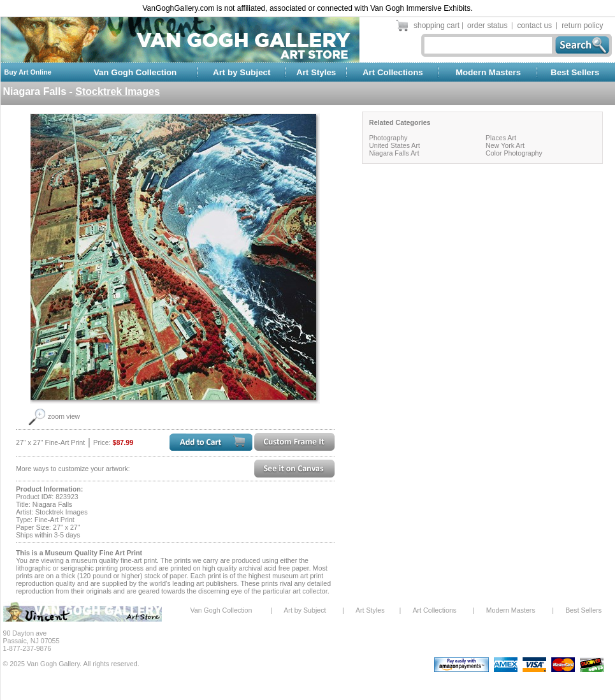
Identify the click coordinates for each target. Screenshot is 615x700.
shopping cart (437, 26)
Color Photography (514, 153)
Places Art (501, 138)
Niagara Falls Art (394, 153)
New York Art (505, 145)
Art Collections (393, 72)
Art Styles (316, 72)
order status (487, 26)
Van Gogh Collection (135, 72)
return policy (582, 26)
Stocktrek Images (118, 91)
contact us (534, 26)
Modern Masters (488, 72)
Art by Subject (242, 72)
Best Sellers (575, 72)
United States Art (394, 145)
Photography (388, 138)
